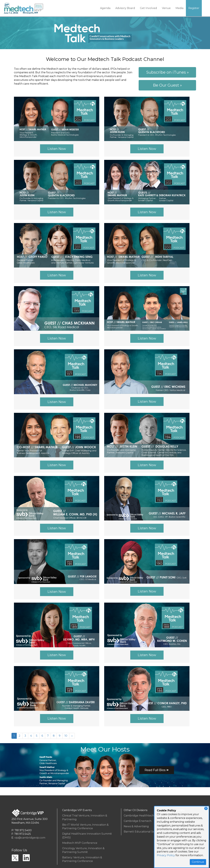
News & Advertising (136, 826)
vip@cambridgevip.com (30, 838)
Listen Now (57, 149)
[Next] (72, 736)
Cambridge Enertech (138, 821)
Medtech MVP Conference (80, 843)
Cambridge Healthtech (139, 816)
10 (66, 736)
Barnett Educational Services (143, 832)
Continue (198, 862)
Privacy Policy (166, 855)
